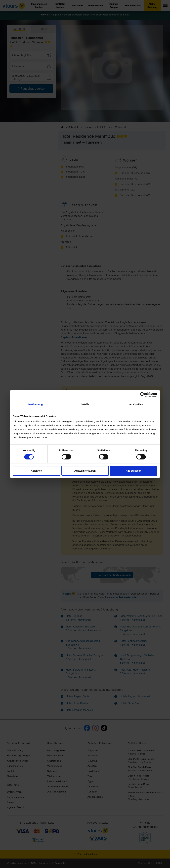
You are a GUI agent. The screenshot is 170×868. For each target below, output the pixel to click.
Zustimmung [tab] (35, 404)
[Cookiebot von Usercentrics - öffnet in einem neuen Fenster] (143, 395)
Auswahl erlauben (85, 471)
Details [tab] (85, 404)
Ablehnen (36, 471)
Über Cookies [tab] (135, 404)
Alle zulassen (134, 471)
